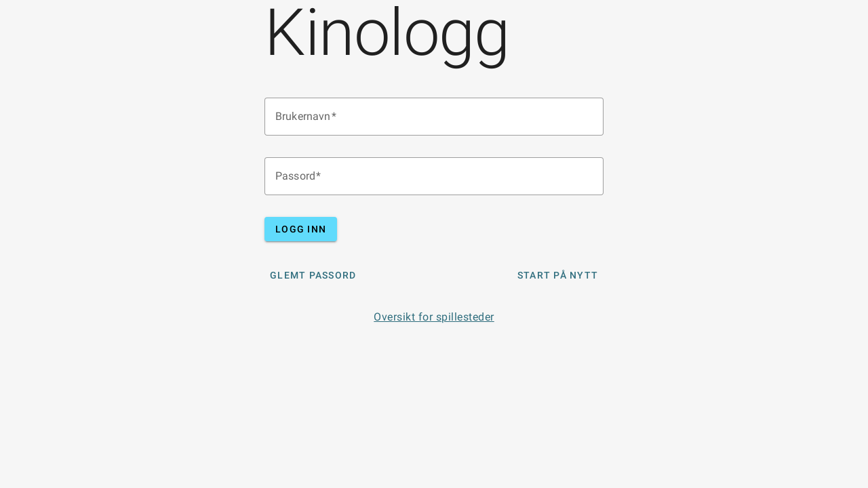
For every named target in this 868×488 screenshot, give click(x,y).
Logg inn (301, 229)
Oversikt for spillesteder (434, 317)
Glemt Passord (313, 275)
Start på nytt (558, 275)
